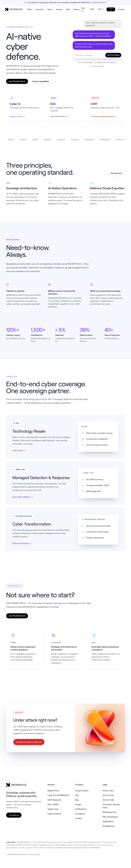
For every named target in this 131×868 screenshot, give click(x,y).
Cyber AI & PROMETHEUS (58, 795)
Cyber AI (111, 9)
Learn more (19, 450)
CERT (92, 9)
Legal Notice (108, 821)
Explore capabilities (41, 81)
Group (50, 9)
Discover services (22, 543)
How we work (116, 173)
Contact (121, 9)
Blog (68, 9)
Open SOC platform (23, 497)
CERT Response (54, 800)
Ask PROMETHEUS (17, 81)
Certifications (81, 809)
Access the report (99, 3)
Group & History (82, 791)
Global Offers (53, 791)
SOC (101, 9)
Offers (30, 9)
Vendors (59, 9)
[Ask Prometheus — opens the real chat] (97, 55)
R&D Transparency (110, 817)
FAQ (77, 795)
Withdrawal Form (110, 812)
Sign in (83, 9)
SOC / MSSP (53, 804)
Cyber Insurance (54, 814)
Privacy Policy (108, 791)
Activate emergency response (29, 742)
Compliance (80, 814)
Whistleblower (109, 826)
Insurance (40, 9)
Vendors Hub (53, 809)
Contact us (14, 815)
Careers (77, 9)
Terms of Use (108, 795)
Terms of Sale (108, 800)
